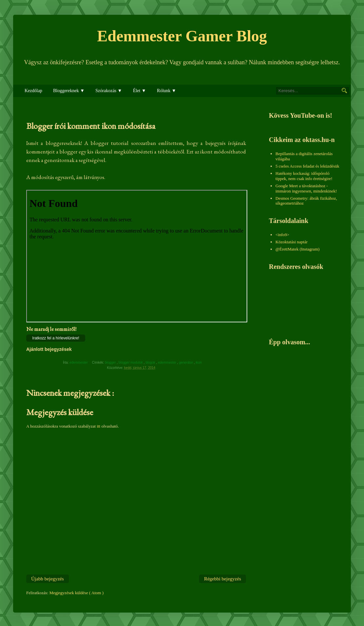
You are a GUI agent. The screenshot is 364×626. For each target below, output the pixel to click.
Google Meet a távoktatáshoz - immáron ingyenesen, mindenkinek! (306, 188)
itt (99, 426)
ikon (199, 363)
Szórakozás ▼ (109, 91)
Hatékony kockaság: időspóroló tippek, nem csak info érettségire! (304, 176)
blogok (151, 363)
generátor (187, 363)
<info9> (282, 235)
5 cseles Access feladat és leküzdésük (307, 166)
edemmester (168, 363)
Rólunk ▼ (167, 91)
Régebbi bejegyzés (222, 579)
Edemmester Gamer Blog (182, 36)
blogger (111, 363)
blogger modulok (131, 363)
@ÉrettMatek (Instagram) (297, 249)
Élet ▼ (139, 91)
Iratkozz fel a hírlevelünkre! (56, 338)
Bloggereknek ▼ (69, 91)
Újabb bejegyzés (48, 579)
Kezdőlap (33, 91)
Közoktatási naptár (292, 242)
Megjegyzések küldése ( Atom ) (76, 593)
